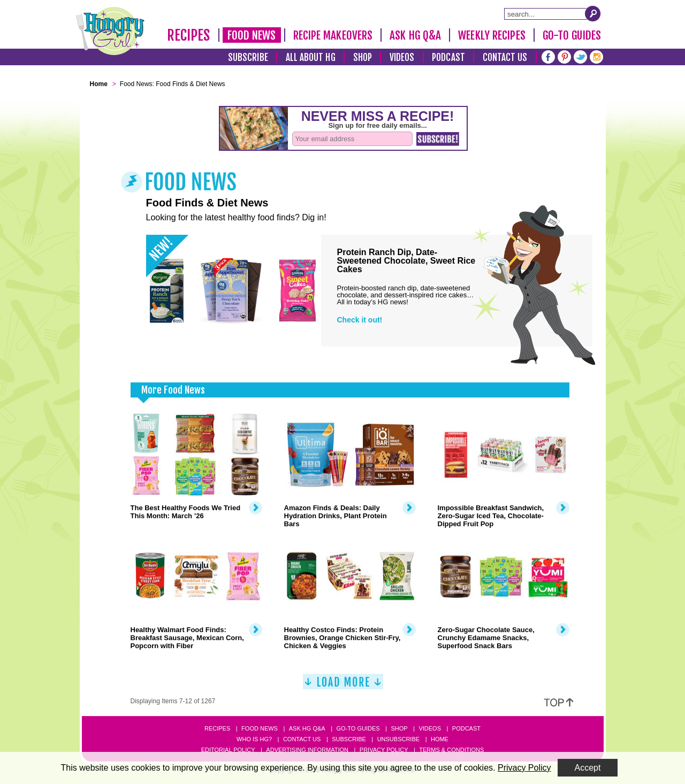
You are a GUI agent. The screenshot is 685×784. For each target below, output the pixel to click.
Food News (252, 35)
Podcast (448, 57)
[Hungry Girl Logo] (110, 31)
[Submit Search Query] (593, 13)
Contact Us (505, 57)
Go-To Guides (572, 35)
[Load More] (343, 686)
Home (440, 739)
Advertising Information (307, 750)
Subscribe (248, 57)
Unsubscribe (398, 739)
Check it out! (360, 320)
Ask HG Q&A (415, 35)
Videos (402, 57)
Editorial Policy (228, 750)
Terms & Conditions (451, 750)
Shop (363, 57)
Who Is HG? (254, 739)
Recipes (189, 35)
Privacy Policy (384, 750)
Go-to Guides (358, 728)
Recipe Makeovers (333, 35)
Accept (588, 768)
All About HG (311, 57)
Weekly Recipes (492, 35)
